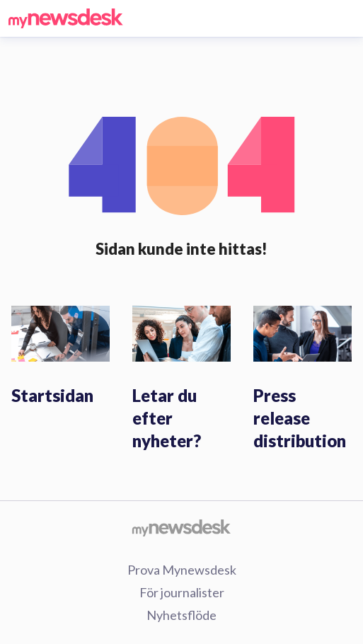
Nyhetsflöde (181, 615)
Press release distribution (300, 418)
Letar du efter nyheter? (167, 418)
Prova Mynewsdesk (182, 570)
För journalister (182, 592)
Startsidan (52, 395)
